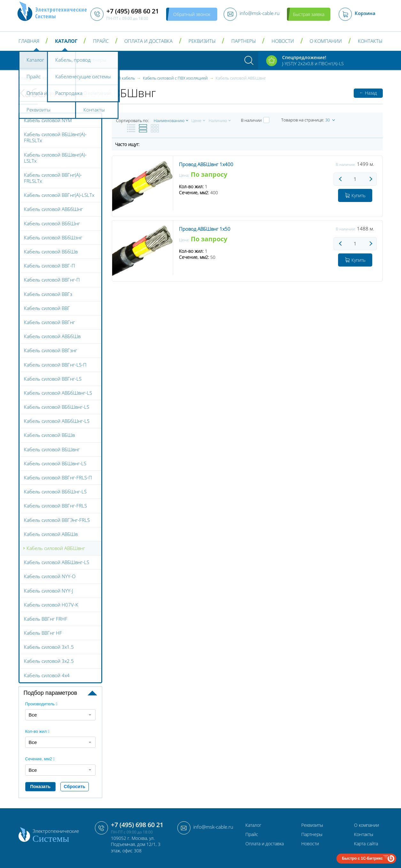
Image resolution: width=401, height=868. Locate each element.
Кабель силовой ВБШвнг (52, 449)
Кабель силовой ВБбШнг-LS (55, 492)
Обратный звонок (192, 14)
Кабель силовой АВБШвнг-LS (57, 562)
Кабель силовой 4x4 (47, 675)
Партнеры (244, 41)
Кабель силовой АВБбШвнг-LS (58, 393)
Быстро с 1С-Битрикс (362, 858)
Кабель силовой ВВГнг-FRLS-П (58, 477)
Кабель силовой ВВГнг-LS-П (55, 365)
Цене (196, 120)
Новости (283, 41)
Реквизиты (202, 41)
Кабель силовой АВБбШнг (53, 209)
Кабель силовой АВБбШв (52, 336)
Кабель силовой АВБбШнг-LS (57, 421)
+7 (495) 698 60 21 (137, 825)
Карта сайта (366, 844)
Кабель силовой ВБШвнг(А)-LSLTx (55, 158)
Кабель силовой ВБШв (49, 435)
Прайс (101, 41)
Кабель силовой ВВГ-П (50, 266)
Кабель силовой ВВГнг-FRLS (55, 506)
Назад (368, 93)
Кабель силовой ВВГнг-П (52, 280)
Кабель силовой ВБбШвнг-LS (57, 407)
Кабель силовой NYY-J (49, 591)
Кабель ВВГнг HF (43, 633)
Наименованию (169, 120)
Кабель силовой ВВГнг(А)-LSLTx (59, 195)
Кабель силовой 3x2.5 (49, 661)
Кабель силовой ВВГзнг (50, 350)
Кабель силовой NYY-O (50, 576)
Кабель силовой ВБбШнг (52, 223)
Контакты (370, 41)
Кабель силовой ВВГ (47, 308)
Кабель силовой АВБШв (51, 534)
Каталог (66, 41)
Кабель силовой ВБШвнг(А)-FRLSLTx (55, 137)
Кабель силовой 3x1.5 (49, 647)
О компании (326, 41)
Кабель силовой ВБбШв (51, 252)
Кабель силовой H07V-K (51, 605)
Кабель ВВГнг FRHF (46, 619)
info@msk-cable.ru (213, 827)
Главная (29, 41)
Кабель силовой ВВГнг (49, 322)
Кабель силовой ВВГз (48, 294)
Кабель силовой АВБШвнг (56, 548)
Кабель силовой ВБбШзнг (53, 237)
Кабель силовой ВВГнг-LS (53, 379)
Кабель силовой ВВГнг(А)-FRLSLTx (53, 178)
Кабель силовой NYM (48, 120)
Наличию (218, 120)
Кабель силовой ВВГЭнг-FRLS (57, 520)
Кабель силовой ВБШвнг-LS (55, 463)
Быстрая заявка (309, 14)
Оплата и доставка (148, 41)
